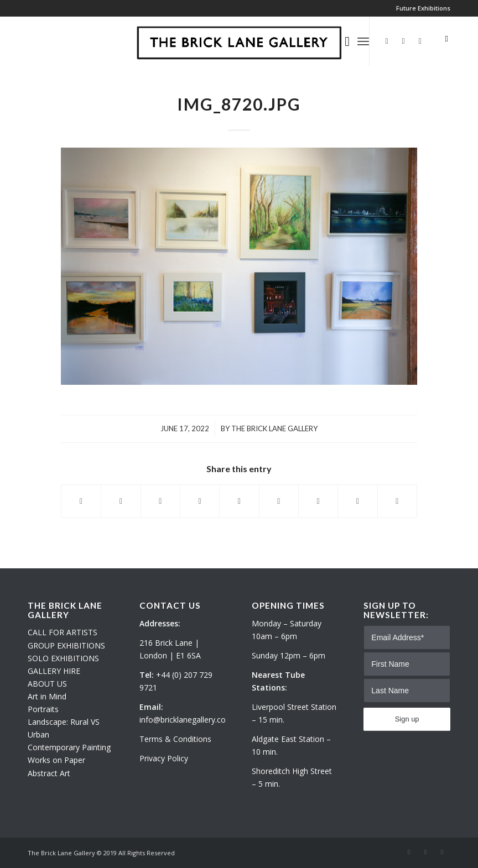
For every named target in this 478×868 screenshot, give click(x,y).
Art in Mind (47, 696)
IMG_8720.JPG (239, 104)
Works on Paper (56, 760)
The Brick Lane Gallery (274, 428)
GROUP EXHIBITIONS (66, 645)
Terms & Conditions (175, 739)
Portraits (43, 709)
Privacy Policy (164, 758)
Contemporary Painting (69, 747)
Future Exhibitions (423, 8)
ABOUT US (47, 684)
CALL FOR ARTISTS (63, 632)
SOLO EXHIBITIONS (63, 658)
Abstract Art (49, 773)
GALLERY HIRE (54, 671)
